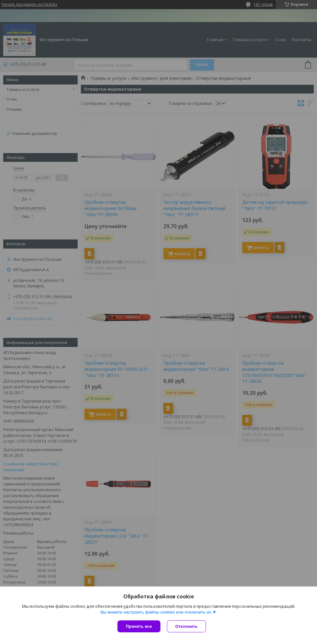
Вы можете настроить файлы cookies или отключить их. (156, 612)
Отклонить (186, 626)
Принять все (139, 626)
